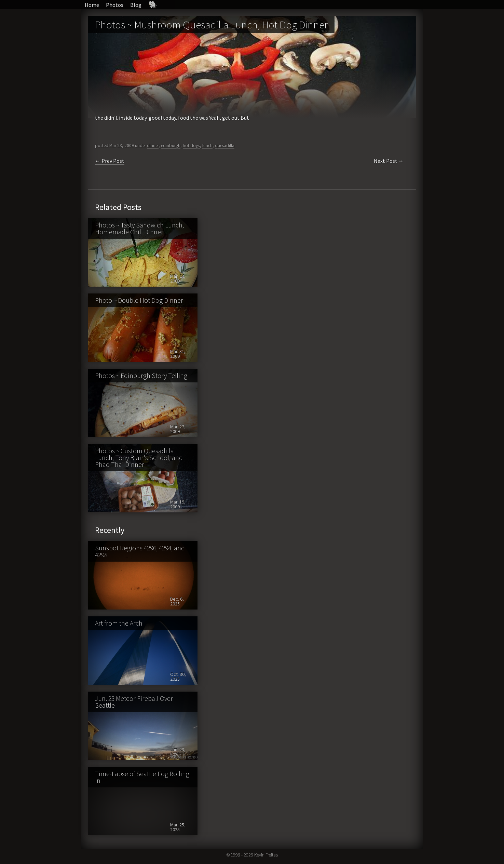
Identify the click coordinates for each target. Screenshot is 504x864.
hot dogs (191, 146)
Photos (115, 5)
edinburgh (171, 146)
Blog (136, 5)
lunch (207, 146)
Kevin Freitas (266, 855)
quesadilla (225, 146)
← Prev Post (110, 161)
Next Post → (389, 161)
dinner (153, 146)
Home (92, 5)
